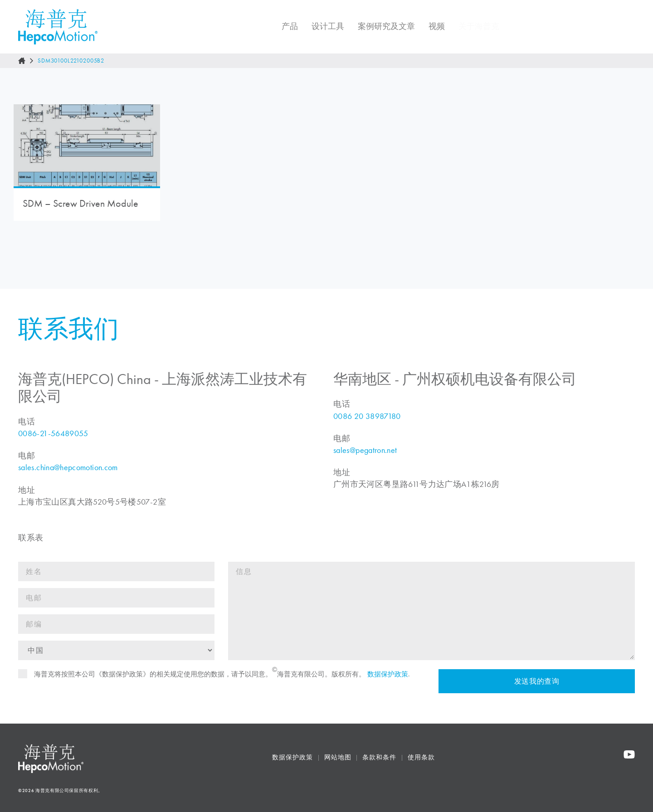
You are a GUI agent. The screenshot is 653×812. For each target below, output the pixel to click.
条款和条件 (379, 757)
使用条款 (421, 757)
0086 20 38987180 (367, 422)
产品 (283, 26)
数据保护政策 (388, 680)
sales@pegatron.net (365, 456)
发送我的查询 (536, 687)
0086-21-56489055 (53, 439)
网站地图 (338, 757)
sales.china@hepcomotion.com (68, 473)
